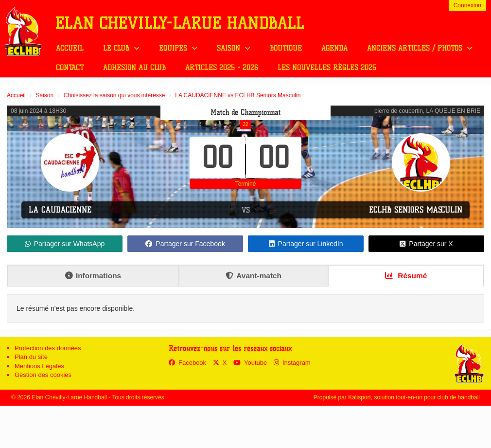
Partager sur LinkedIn (306, 244)
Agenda (334, 48)
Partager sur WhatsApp (65, 244)
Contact (70, 68)
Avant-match (254, 276)
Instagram (292, 363)
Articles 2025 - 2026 (222, 68)
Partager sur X (426, 244)
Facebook (187, 363)
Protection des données (48, 348)
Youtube (250, 363)
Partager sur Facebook (185, 244)
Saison (234, 48)
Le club (121, 48)
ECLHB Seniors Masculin (416, 210)
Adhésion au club (134, 68)
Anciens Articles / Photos (420, 48)
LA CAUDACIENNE (60, 210)
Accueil (70, 48)
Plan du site (31, 357)
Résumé (406, 276)
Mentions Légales (39, 366)
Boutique (286, 48)
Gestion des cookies (43, 375)
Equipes (178, 48)
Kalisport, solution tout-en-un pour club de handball (414, 397)
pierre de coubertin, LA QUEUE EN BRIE (427, 111)
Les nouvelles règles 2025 (327, 68)
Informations (93, 276)
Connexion (467, 5)
